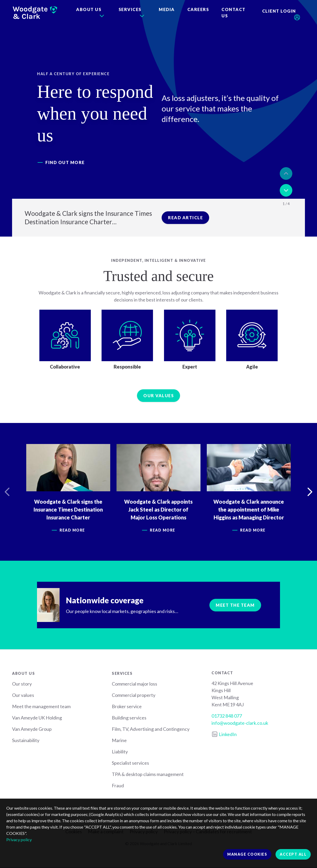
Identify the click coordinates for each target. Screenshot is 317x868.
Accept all (293, 854)
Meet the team (235, 605)
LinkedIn (228, 734)
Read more (73, 530)
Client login (279, 11)
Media (167, 9)
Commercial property (134, 695)
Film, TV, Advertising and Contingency (151, 729)
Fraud (118, 785)
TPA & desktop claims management (148, 774)
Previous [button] (286, 173)
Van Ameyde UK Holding (37, 718)
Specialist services (130, 763)
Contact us (234, 12)
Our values (158, 395)
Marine (119, 740)
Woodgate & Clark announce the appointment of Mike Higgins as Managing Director (249, 509)
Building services (129, 718)
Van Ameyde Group (32, 729)
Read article (185, 218)
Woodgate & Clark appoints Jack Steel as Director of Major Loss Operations (159, 509)
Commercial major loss (134, 684)
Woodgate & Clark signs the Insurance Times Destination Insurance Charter (68, 509)
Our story (22, 684)
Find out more (65, 162)
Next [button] (286, 190)
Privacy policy (19, 839)
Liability (120, 752)
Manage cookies (247, 854)
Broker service (127, 706)
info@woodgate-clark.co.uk (240, 723)
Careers (198, 9)
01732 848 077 (227, 716)
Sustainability (26, 740)
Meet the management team (41, 706)
